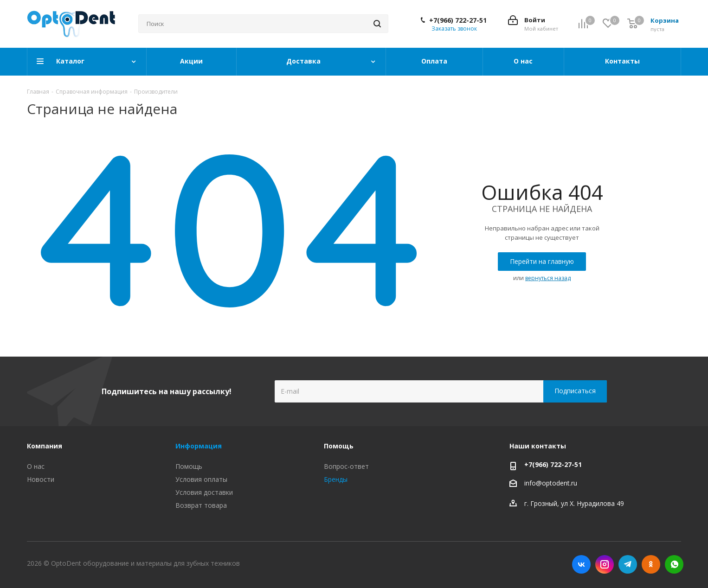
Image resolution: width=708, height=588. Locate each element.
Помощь (189, 466)
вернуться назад (548, 278)
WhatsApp (674, 564)
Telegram (628, 564)
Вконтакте (581, 564)
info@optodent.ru (551, 483)
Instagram (605, 564)
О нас (36, 466)
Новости (41, 479)
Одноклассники (651, 564)
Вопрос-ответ (346, 466)
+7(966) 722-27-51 (458, 20)
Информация (199, 446)
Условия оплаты (201, 479)
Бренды (336, 479)
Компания (45, 446)
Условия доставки (204, 492)
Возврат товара (201, 505)
